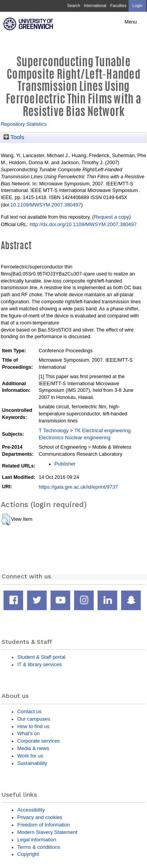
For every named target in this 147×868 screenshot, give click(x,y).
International (95, 6)
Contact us (29, 711)
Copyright (28, 854)
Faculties (118, 6)
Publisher (65, 464)
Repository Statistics (24, 124)
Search (73, 6)
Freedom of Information (44, 825)
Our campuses (34, 719)
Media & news (33, 748)
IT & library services (39, 664)
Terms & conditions (39, 847)
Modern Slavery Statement (47, 832)
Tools (14, 137)
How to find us (33, 726)
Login (137, 6)
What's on (28, 733)
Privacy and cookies (40, 817)
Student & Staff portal (41, 657)
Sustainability (32, 763)
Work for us (30, 756)
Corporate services (39, 741)
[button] (6, 520)
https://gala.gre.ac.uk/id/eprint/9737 (78, 487)
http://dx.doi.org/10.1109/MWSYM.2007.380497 (83, 224)
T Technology (54, 430)
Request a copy (111, 217)
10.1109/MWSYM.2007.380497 (46, 205)
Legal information (37, 840)
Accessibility (31, 810)
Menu (131, 22)
